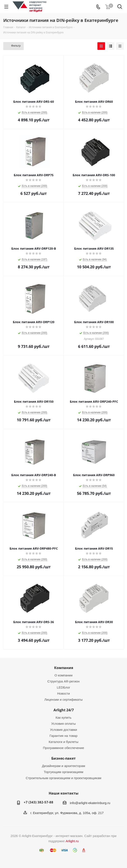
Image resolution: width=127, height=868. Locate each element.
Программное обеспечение (63, 748)
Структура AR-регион (63, 681)
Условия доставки (63, 730)
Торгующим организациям (63, 772)
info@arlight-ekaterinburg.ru (90, 803)
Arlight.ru (72, 841)
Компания (64, 668)
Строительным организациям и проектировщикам (63, 778)
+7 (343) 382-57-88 (38, 802)
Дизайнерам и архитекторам (64, 766)
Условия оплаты (64, 724)
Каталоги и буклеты (63, 742)
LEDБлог (63, 687)
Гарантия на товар (63, 736)
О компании (64, 675)
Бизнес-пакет (63, 758)
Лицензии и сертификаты (63, 699)
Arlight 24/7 (64, 710)
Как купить (63, 717)
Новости (63, 693)
